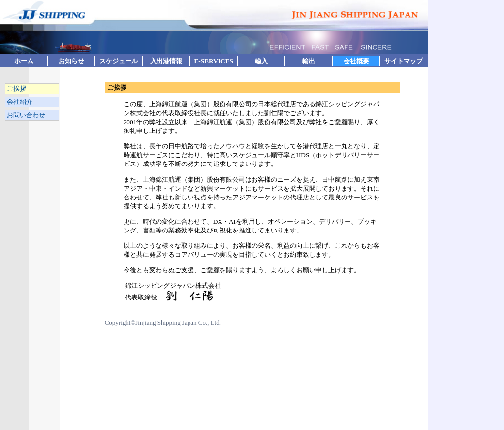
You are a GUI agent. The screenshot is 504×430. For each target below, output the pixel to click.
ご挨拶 (16, 88)
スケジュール (119, 61)
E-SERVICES (214, 61)
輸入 (261, 61)
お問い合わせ (25, 115)
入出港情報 (166, 61)
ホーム (24, 61)
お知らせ (71, 61)
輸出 (309, 61)
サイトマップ (404, 61)
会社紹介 (19, 102)
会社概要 (356, 61)
